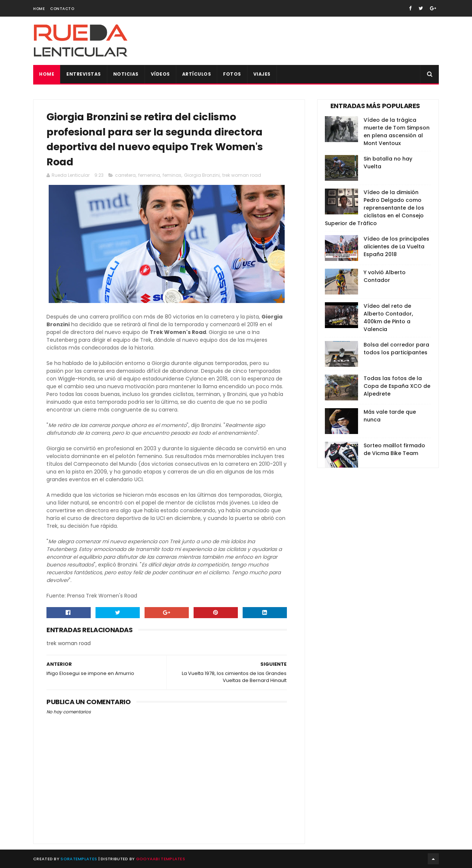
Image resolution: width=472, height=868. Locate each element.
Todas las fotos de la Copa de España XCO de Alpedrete (397, 386)
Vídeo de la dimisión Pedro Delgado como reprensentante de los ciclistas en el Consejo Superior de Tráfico (374, 208)
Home (39, 9)
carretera (125, 175)
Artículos (197, 74)
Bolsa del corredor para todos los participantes (396, 349)
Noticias (126, 74)
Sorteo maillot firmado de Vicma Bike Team (394, 449)
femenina (149, 175)
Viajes (262, 74)
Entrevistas (84, 74)
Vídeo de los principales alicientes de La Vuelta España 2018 (396, 247)
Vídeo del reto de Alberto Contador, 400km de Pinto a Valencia (388, 318)
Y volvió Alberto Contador (385, 276)
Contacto (62, 9)
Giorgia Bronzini (202, 175)
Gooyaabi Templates (161, 859)
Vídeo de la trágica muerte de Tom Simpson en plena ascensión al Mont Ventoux (397, 132)
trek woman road (242, 175)
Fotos (232, 74)
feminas (172, 175)
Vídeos (160, 74)
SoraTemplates (79, 859)
